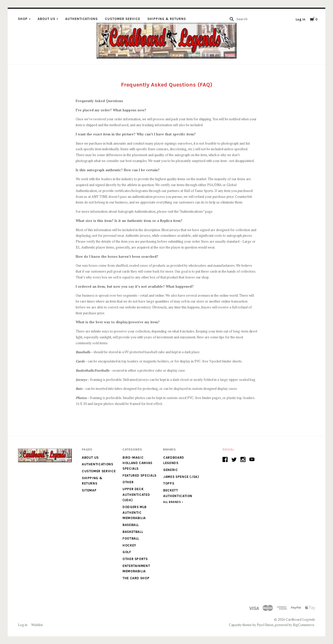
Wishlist (37, 625)
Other (128, 482)
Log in (301, 19)
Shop (23, 19)
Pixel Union (265, 625)
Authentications (82, 19)
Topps (169, 483)
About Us (46, 19)
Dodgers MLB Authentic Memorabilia (135, 512)
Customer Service (123, 19)
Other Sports (135, 559)
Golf (127, 552)
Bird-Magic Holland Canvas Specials (137, 463)
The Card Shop (136, 578)
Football (131, 538)
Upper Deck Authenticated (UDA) (136, 495)
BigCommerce (304, 625)
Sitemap (89, 490)
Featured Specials (140, 475)
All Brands (172, 502)
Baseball (131, 525)
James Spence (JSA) (181, 477)
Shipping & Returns (167, 19)
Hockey (129, 545)
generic (171, 470)
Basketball (133, 532)
